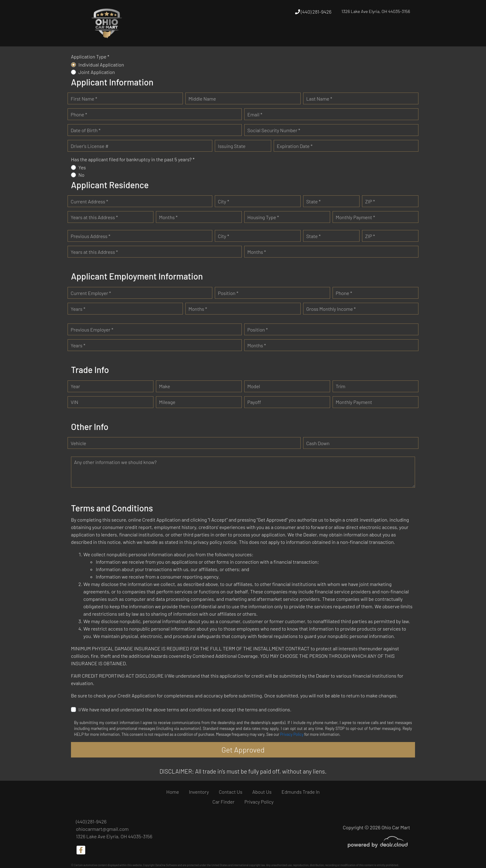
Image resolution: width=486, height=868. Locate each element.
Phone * (79, 114)
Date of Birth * (86, 130)
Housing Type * (263, 217)
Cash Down (318, 443)
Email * (255, 114)
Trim (340, 386)
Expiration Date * (295, 146)
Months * (168, 217)
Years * (78, 309)
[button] (275, 35)
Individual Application (101, 65)
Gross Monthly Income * (331, 309)
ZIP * (370, 201)
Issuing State (232, 146)
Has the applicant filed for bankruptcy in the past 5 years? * (133, 159)
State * (314, 201)
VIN (74, 402)
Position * (228, 293)
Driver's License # (90, 146)
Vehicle (78, 443)
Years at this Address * (94, 217)
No (82, 175)
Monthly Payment (354, 402)
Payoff (254, 402)
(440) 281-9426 (313, 12)
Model (254, 386)
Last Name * (319, 99)
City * (223, 201)
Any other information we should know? (115, 462)
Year (75, 386)
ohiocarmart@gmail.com (102, 829)
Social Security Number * (274, 130)
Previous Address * (91, 236)
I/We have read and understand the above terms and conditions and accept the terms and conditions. (185, 709)
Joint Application (97, 72)
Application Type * (90, 56)
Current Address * (89, 201)
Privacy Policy (292, 734)
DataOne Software (166, 865)
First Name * (84, 99)
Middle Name (202, 99)
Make (165, 386)
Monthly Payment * (355, 217)
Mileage (167, 402)
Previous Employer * (92, 330)
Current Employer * (91, 293)
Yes (82, 167)
